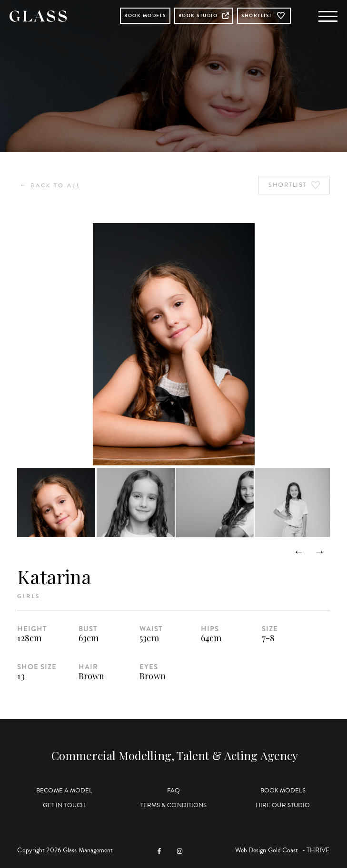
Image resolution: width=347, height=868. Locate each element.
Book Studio (204, 15)
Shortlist (264, 16)
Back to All (50, 185)
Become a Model (64, 791)
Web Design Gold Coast (267, 850)
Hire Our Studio (283, 805)
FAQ (173, 791)
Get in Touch (64, 805)
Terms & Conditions (174, 805)
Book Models (145, 15)
